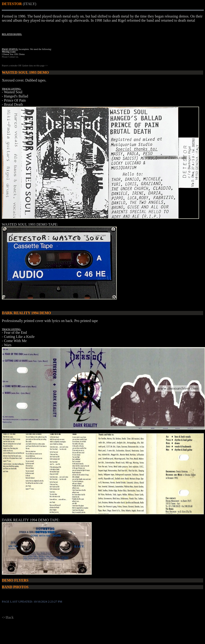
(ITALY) (30, 4)
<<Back (8, 617)
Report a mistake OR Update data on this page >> (25, 66)
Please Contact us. (10, 57)
